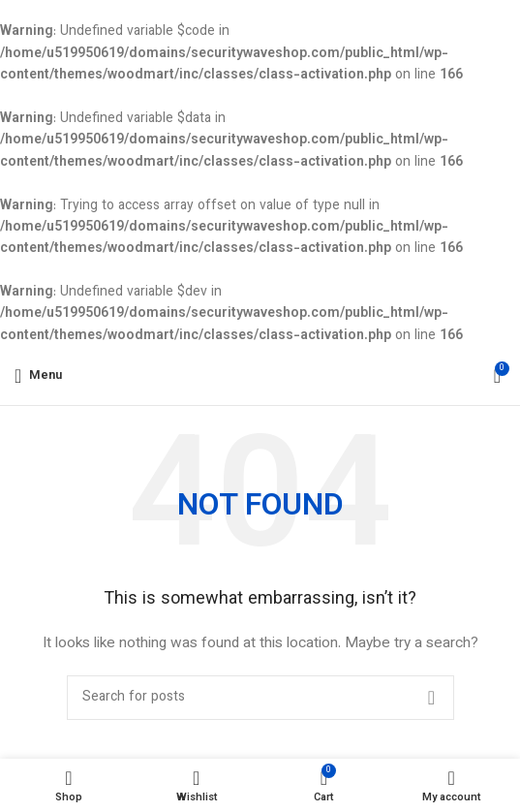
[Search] (260, 698)
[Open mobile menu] (38, 376)
